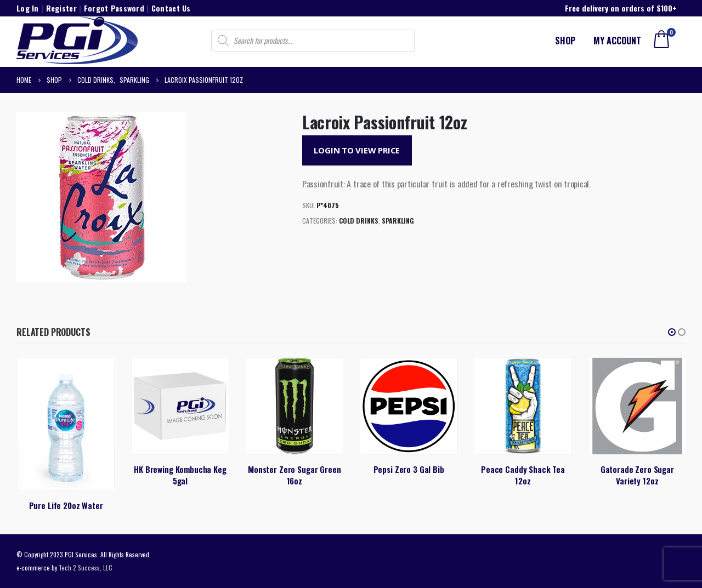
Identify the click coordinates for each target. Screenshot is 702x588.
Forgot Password (114, 8)
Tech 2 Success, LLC (86, 567)
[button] (672, 332)
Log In (28, 8)
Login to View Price (357, 150)
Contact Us (171, 8)
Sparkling (398, 221)
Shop (565, 41)
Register (61, 8)
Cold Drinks (359, 221)
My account (617, 41)
